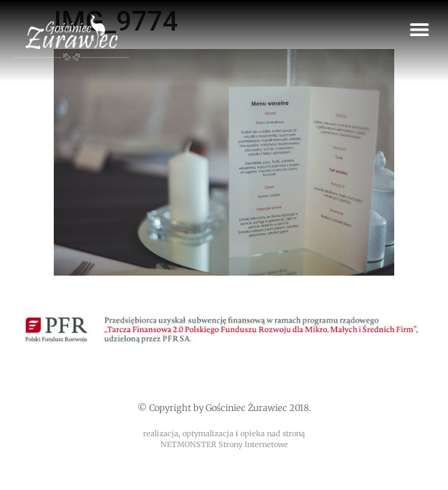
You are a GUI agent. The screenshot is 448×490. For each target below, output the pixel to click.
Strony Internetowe (253, 444)
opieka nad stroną (273, 434)
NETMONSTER (190, 444)
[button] (419, 29)
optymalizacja (208, 434)
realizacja (161, 434)
